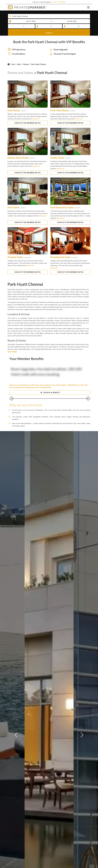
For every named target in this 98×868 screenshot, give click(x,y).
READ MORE (12, 352)
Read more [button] (36, 119)
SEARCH (49, 32)
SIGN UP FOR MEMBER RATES (28, 124)
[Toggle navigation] (88, 7)
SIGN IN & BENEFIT (50, 393)
